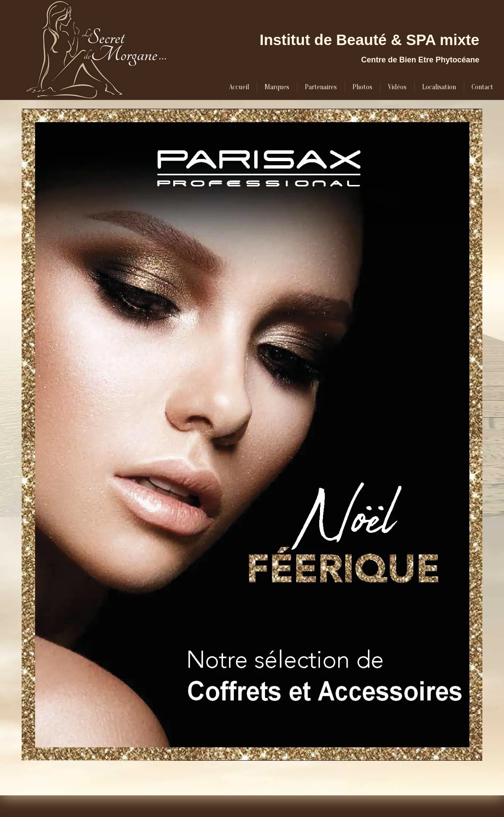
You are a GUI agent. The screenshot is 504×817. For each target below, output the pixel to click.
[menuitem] (239, 87)
